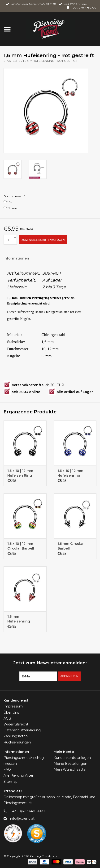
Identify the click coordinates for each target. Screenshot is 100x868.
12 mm (12, 208)
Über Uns (11, 712)
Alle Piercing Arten (19, 775)
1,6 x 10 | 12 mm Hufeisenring (70, 473)
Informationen (16, 258)
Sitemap (11, 782)
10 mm (13, 202)
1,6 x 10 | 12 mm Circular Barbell (21, 546)
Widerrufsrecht (16, 724)
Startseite (12, 61)
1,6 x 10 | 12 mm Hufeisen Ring (20, 473)
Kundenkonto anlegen (72, 758)
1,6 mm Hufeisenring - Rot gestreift (51, 61)
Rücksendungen (17, 742)
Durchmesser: (14, 196)
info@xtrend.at (22, 819)
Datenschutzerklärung (22, 730)
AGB (7, 718)
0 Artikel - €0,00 (82, 7)
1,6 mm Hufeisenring (19, 619)
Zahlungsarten (16, 736)
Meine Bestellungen (70, 764)
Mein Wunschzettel (70, 770)
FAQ (7, 770)
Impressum (13, 706)
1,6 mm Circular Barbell (71, 546)
